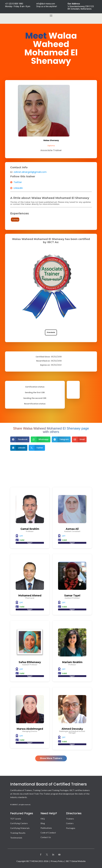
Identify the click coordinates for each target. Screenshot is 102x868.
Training (15, 219)
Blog (43, 823)
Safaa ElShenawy (30, 662)
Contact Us (46, 837)
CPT (21, 536)
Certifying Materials (20, 828)
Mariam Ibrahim (72, 662)
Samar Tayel (72, 596)
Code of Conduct (48, 833)
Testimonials (16, 838)
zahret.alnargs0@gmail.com (30, 172)
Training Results (18, 833)
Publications (46, 828)
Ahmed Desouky (72, 729)
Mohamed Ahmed (30, 596)
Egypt (30, 543)
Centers (70, 823)
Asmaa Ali (72, 529)
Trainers (70, 819)
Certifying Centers (19, 823)
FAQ (43, 819)
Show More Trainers (51, 758)
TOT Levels (16, 819)
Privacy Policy (57, 861)
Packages (71, 828)
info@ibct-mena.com (46, 4)
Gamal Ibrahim (30, 529)
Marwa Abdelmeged (30, 729)
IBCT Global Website (76, 861)
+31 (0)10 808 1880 (14, 4)
